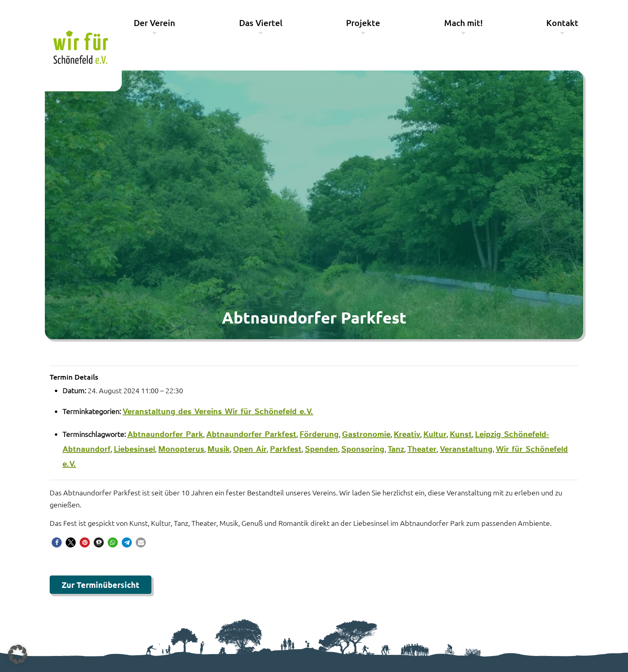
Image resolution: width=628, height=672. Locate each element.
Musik (219, 450)
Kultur (435, 435)
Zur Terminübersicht (101, 585)
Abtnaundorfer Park (165, 435)
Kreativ (407, 435)
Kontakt (562, 23)
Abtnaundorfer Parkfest (251, 435)
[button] (57, 542)
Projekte (363, 23)
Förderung (319, 435)
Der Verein (154, 23)
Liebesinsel (134, 450)
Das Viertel (261, 23)
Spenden (321, 450)
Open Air (250, 450)
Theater (422, 450)
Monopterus (181, 450)
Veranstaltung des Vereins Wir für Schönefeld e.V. (218, 412)
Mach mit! (463, 23)
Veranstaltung (466, 450)
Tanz (396, 450)
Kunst (461, 435)
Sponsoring (363, 450)
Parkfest (286, 450)
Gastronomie (366, 435)
